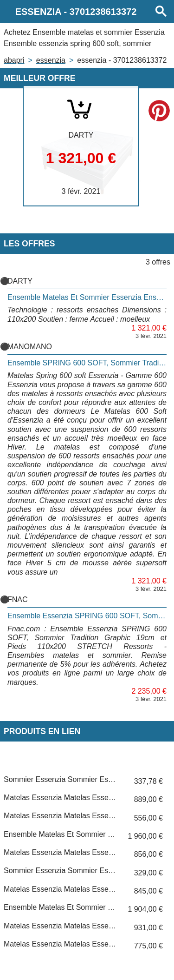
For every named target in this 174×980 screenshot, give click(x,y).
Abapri (14, 60)
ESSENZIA (51, 60)
